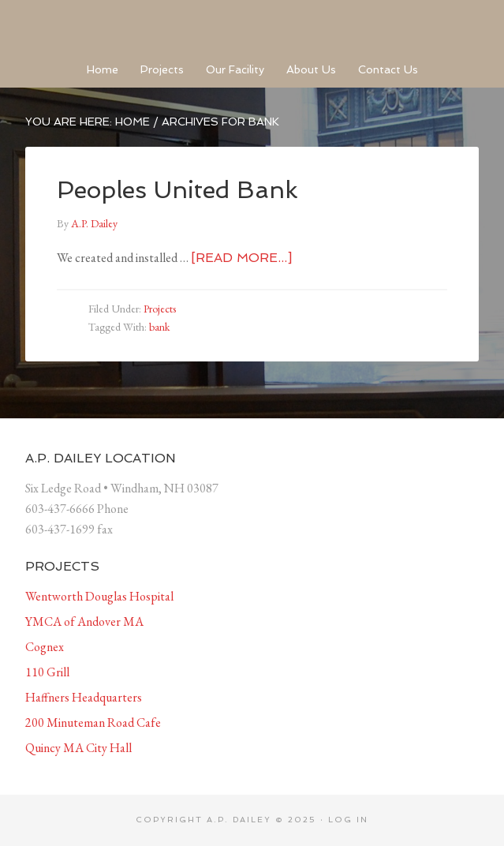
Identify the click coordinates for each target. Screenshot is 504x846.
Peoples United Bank (177, 190)
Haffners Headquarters (84, 697)
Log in (348, 820)
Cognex (45, 647)
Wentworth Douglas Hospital (99, 596)
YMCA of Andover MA (84, 621)
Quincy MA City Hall (78, 748)
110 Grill (47, 672)
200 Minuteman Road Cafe (93, 722)
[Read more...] (241, 258)
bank (159, 327)
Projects (160, 309)
